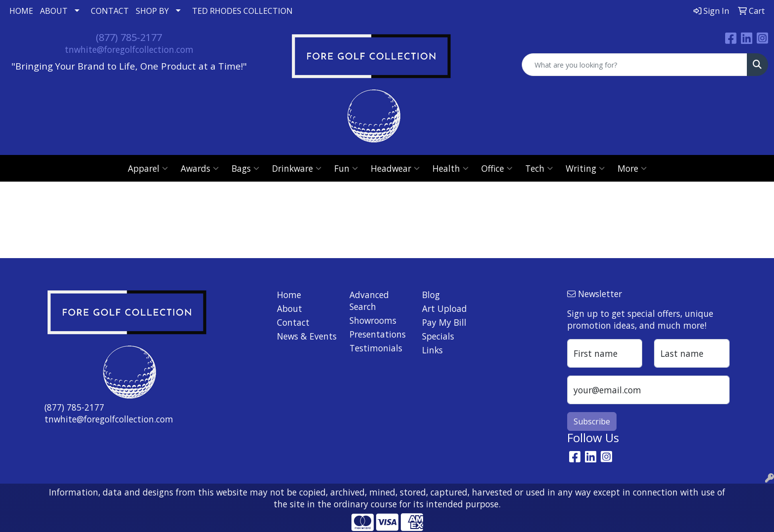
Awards (200, 168)
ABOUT (54, 11)
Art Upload (445, 308)
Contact (293, 322)
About (290, 308)
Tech (539, 168)
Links (432, 350)
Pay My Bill (444, 322)
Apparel (148, 168)
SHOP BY (152, 11)
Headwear (395, 168)
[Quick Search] (635, 65)
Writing (585, 168)
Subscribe (592, 421)
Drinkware (297, 168)
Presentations (378, 334)
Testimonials (376, 348)
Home (289, 295)
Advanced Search (369, 301)
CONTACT (110, 11)
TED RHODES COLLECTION (242, 11)
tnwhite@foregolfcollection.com (129, 49)
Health (450, 168)
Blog (431, 295)
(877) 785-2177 (129, 37)
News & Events (307, 336)
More (632, 168)
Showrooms (373, 320)
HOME (21, 11)
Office (497, 168)
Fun (346, 168)
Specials (438, 336)
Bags (245, 168)
